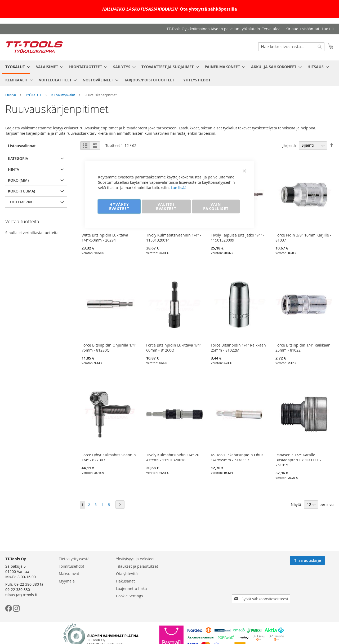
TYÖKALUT (33, 95)
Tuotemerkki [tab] (21, 202)
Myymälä (67, 581)
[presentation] (262, 584)
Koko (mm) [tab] (18, 180)
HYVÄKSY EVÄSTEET (119, 206)
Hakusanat (125, 581)
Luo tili (328, 29)
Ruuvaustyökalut (63, 95)
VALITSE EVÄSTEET (166, 206)
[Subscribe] (316, 560)
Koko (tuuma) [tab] (21, 191)
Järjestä (289, 145)
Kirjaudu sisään (299, 29)
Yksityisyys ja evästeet (135, 559)
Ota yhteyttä (127, 574)
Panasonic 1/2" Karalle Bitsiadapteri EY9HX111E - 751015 (298, 460)
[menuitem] (16, 67)
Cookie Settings (130, 596)
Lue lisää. (179, 187)
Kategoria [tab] (18, 158)
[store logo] (34, 47)
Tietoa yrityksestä (74, 559)
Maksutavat (69, 574)
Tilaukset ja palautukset (137, 566)
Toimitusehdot (72, 566)
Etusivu (11, 95)
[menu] (169, 73)
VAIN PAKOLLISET (216, 206)
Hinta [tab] (14, 169)
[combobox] (291, 47)
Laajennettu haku (131, 588)
